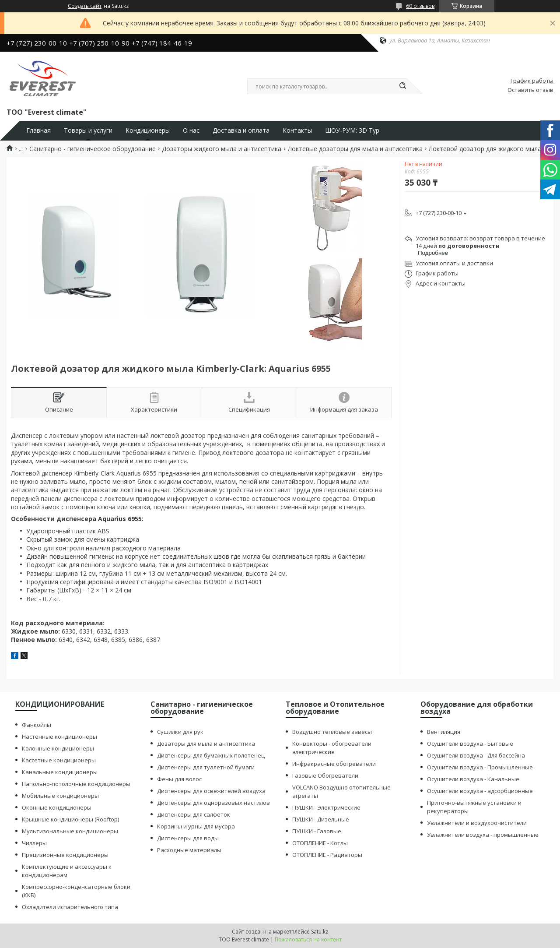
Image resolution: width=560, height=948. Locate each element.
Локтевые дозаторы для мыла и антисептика (355, 149)
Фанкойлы (37, 725)
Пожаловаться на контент (308, 939)
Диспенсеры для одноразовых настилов (213, 803)
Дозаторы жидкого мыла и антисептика (222, 149)
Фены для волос (179, 779)
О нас (191, 130)
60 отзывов (420, 6)
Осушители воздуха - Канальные (473, 779)
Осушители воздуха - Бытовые (470, 744)
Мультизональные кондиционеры (70, 831)
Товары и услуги (88, 130)
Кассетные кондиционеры (59, 760)
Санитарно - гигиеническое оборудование (93, 149)
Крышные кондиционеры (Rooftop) (70, 819)
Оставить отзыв (530, 90)
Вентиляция (444, 732)
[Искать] (402, 86)
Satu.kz (320, 932)
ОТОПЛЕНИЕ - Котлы (320, 843)
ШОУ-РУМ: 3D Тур (352, 130)
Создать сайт (85, 6)
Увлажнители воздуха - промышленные (483, 835)
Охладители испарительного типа (70, 907)
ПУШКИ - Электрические (326, 807)
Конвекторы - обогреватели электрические (332, 748)
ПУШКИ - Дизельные (321, 819)
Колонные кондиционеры (58, 748)
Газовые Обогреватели (325, 775)
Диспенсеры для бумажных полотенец (211, 755)
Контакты (297, 130)
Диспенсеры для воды (188, 838)
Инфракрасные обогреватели (334, 764)
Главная (38, 130)
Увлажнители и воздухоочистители (477, 823)
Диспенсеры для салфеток (194, 814)
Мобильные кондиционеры (60, 796)
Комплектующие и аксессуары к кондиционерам (67, 871)
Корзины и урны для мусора (196, 826)
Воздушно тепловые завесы (332, 732)
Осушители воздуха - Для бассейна (476, 755)
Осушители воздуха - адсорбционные (480, 791)
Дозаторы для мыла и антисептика (206, 744)
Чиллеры (34, 843)
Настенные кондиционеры (59, 737)
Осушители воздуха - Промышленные (480, 767)
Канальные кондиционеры (60, 772)
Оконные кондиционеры (57, 807)
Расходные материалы (189, 850)
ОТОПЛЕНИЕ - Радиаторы (327, 855)
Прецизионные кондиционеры (65, 855)
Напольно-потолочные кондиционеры (76, 784)
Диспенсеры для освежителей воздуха (211, 791)
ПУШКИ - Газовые (317, 831)
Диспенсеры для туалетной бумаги (206, 767)
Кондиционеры (148, 130)
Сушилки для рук (180, 732)
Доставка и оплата (241, 130)
